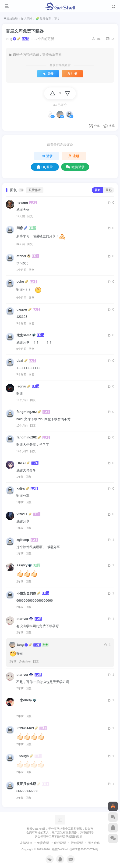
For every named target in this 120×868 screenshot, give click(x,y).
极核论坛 (11, 19)
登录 (48, 74)
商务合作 (94, 843)
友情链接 (26, 843)
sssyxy (22, 565)
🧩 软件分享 (43, 19)
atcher (21, 256)
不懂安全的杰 (26, 593)
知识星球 (26, 19)
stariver (23, 619)
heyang (22, 203)
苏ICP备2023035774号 (84, 849)
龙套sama (24, 335)
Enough (23, 756)
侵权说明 (60, 843)
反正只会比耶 (26, 784)
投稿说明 (77, 843)
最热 (109, 190)
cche (20, 282)
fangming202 (27, 412)
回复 (30, 216)
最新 (97, 190)
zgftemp (23, 540)
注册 (72, 74)
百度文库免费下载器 (25, 31)
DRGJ (21, 463)
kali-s (21, 488)
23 (110, 39)
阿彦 (20, 228)
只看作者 (35, 190)
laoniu (21, 386)
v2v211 (22, 514)
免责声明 (43, 843)
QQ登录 (45, 167)
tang (9, 39)
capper (22, 309)
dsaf (20, 361)
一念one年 (24, 700)
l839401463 (25, 728)
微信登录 (75, 167)
